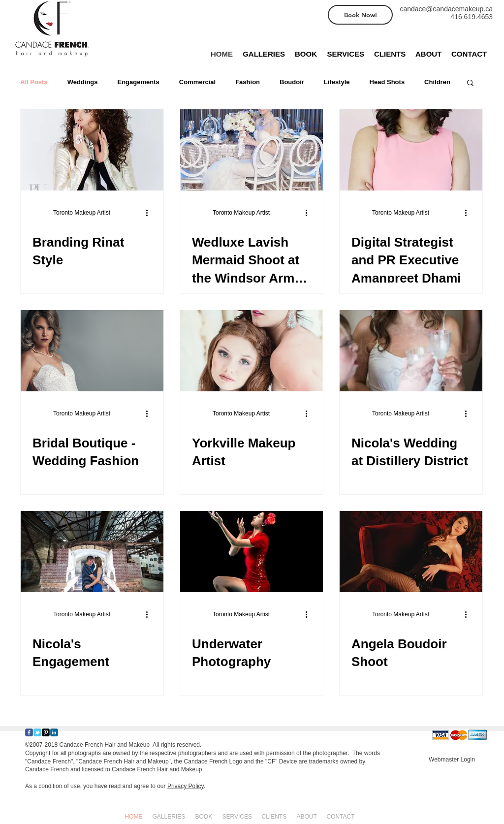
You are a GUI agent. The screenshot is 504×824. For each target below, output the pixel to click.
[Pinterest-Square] (46, 732)
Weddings (83, 82)
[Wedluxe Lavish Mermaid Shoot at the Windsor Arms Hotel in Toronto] (252, 150)
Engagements (139, 82)
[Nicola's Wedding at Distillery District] (411, 351)
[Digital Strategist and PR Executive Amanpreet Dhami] (411, 150)
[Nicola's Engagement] (92, 552)
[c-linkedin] (54, 732)
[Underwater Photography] (252, 552)
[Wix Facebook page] (29, 732)
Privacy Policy (186, 786)
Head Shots (387, 82)
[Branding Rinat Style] (92, 150)
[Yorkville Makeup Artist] (252, 351)
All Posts (34, 82)
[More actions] (150, 213)
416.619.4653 (472, 17)
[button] (470, 83)
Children (437, 82)
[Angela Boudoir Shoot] (411, 552)
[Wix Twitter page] (37, 732)
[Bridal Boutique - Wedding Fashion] (92, 351)
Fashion (248, 82)
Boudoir (292, 82)
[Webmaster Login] (452, 760)
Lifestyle (337, 82)
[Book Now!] (360, 15)
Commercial (197, 82)
